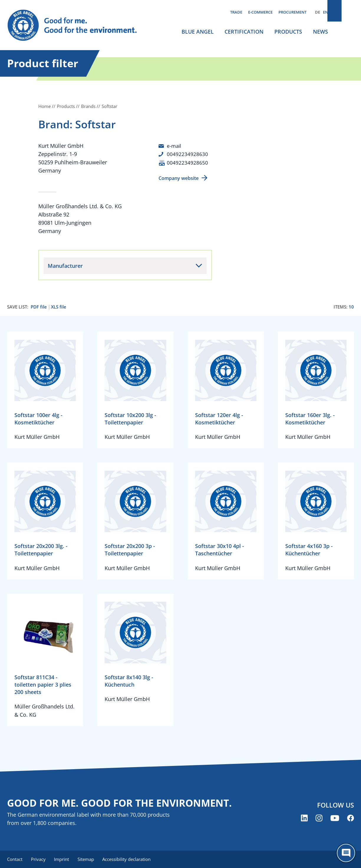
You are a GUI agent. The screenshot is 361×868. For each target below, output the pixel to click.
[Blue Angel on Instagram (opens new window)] (319, 818)
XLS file (59, 307)
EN (325, 12)
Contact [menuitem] (15, 859)
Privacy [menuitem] (39, 859)
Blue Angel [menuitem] (198, 32)
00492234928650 (187, 162)
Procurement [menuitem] (292, 12)
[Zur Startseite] (76, 25)
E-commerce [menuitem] (260, 12)
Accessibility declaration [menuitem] (131, 859)
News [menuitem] (320, 32)
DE (318, 12)
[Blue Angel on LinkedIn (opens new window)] (304, 818)
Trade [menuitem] (236, 12)
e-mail (175, 146)
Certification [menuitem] (244, 32)
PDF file (39, 307)
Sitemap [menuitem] (89, 859)
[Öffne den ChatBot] (346, 853)
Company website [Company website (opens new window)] (179, 178)
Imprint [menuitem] (64, 859)
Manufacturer (65, 265)
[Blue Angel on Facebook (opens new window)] (351, 818)
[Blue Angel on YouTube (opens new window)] (335, 818)
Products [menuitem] (288, 32)
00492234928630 (187, 154)
